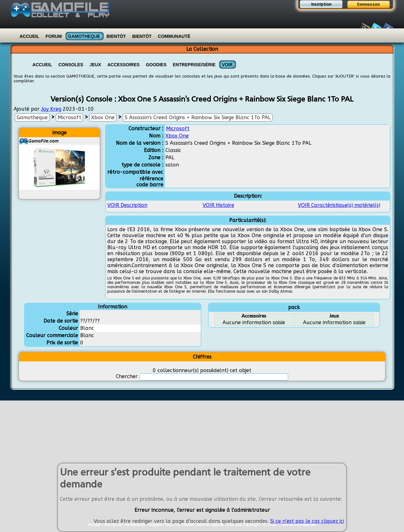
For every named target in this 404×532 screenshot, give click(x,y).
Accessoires (123, 65)
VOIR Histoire (218, 205)
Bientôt (116, 36)
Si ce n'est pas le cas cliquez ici (307, 522)
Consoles (71, 65)
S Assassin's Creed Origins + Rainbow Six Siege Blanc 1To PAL (198, 117)
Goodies (156, 65)
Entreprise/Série (194, 65)
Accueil (29, 36)
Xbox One (103, 117)
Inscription (321, 4)
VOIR (227, 65)
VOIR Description (127, 205)
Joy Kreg (51, 109)
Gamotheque (84, 36)
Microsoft (69, 117)
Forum (53, 36)
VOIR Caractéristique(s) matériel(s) (339, 205)
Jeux (95, 65)
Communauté (174, 36)
